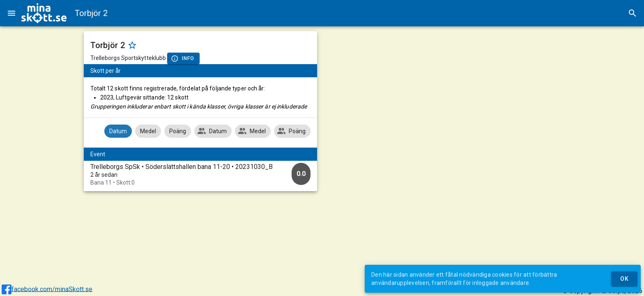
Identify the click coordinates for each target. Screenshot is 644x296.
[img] (44, 13)
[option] (201, 175)
